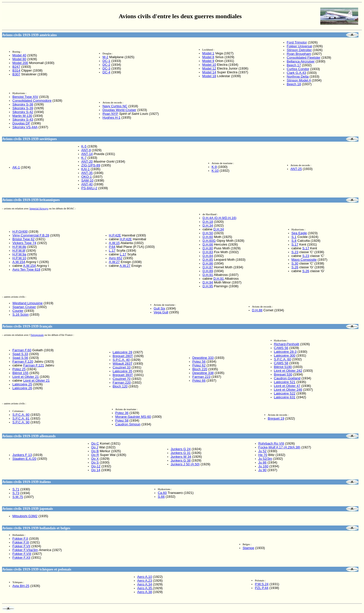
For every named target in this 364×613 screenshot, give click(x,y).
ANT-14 (87, 154)
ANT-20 (87, 161)
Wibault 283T (123, 364)
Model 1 (208, 53)
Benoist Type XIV (25, 97)
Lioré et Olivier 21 (26, 377)
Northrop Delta (298, 76)
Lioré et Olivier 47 (287, 386)
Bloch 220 (200, 369)
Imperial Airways (39, 209)
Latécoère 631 (285, 397)
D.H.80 (208, 248)
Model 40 (19, 55)
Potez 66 (199, 380)
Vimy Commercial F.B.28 (31, 235)
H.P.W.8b (19, 247)
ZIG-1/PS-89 (91, 165)
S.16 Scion (20, 314)
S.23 (295, 252)
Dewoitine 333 (203, 358)
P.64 (112, 247)
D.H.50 (208, 233)
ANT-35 (87, 173)
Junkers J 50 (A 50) (185, 464)
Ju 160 (263, 466)
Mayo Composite (304, 260)
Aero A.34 (145, 584)
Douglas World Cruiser (119, 110)
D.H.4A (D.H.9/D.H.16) (219, 218)
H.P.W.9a (19, 254)
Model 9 (208, 61)
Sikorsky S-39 (23, 108)
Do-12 (96, 466)
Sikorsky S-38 (23, 104)
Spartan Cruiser (24, 307)
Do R (95, 455)
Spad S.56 (20, 358)
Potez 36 (122, 413)
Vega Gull (161, 312)
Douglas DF (21, 123)
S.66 (161, 497)
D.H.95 (208, 286)
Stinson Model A (299, 80)
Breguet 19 (276, 418)
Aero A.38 (145, 592)
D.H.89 (208, 271)
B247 (16, 67)
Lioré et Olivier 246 (288, 390)
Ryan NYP (110, 114)
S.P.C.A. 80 (21, 415)
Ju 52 (263, 451)
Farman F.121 (34, 365)
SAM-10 (87, 180)
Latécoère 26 (22, 388)
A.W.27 (114, 262)
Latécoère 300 (285, 355)
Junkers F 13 (22, 455)
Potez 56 (199, 362)
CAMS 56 (281, 348)
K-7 (84, 158)
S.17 (295, 244)
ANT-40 (87, 184)
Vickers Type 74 (24, 243)
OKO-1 (87, 177)
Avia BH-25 (21, 586)
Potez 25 (19, 369)
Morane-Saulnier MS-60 (133, 417)
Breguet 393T (123, 375)
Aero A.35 (145, 588)
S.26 (295, 267)
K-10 (215, 171)
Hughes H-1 (111, 117)
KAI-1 (86, 169)
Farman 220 (122, 382)
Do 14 (96, 470)
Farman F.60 (22, 350)
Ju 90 (263, 470)
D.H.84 (208, 256)
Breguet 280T (123, 356)
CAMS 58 (281, 363)
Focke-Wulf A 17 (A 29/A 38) (279, 447)
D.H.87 (208, 267)
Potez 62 (199, 365)
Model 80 (19, 59)
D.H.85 (208, 260)
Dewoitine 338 (203, 373)
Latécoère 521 (285, 382)
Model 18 (209, 76)
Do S (95, 462)
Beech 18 (294, 84)
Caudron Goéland (287, 378)
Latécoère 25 (22, 384)
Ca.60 (162, 493)
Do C (95, 443)
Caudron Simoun (128, 424)
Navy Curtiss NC (115, 106)
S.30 (295, 263)
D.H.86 (208, 263)
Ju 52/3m (265, 459)
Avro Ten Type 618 (26, 269)
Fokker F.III (21, 542)
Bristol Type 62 (24, 239)
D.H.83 (208, 252)
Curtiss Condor (298, 69)
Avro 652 (116, 258)
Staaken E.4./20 (24, 459)
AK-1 (16, 167)
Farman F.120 (23, 362)
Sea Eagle (299, 233)
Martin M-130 (22, 116)
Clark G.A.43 (296, 73)
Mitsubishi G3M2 (25, 516)
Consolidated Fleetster (303, 58)
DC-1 (106, 61)
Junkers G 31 (181, 453)
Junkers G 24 (181, 449)
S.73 (16, 493)
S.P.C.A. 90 (21, 422)
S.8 (294, 241)
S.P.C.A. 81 (21, 418)
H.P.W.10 (19, 258)
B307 (16, 74)
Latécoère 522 (285, 393)
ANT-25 (296, 169)
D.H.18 (208, 222)
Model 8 (208, 57)
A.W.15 (114, 243)
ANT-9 (86, 150)
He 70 (263, 455)
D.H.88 (257, 310)
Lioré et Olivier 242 (288, 371)
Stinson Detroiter (299, 50)
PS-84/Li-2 (89, 188)
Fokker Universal (299, 46)
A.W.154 (19, 262)
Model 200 (20, 63)
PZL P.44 (261, 588)
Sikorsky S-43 (23, 119)
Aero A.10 (145, 577)
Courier (18, 311)
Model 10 (209, 65)
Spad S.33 (20, 354)
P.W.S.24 (262, 584)
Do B (95, 451)
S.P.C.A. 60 (283, 359)
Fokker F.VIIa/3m (25, 550)
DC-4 (106, 72)
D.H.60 (208, 237)
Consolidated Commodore (32, 101)
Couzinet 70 (122, 379)
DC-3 (106, 68)
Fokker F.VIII (22, 554)
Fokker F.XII (21, 557)
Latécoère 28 (123, 352)
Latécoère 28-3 (285, 352)
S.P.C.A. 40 (121, 360)
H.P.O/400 (20, 232)
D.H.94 (208, 282)
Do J (95, 447)
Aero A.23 (145, 581)
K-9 (214, 167)
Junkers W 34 (181, 457)
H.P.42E (115, 235)
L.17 (112, 250)
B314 (16, 70)
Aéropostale (37, 335)
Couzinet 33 (122, 367)
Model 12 (209, 68)
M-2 (105, 57)
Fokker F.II (20, 539)
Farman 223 (201, 377)
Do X (95, 459)
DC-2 (106, 65)
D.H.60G (209, 241)
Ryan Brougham (299, 54)
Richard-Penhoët (287, 344)
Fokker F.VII (21, 546)
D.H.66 (208, 244)
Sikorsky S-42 (23, 112)
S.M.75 (18, 497)
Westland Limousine (28, 303)
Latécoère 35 (123, 371)
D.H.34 (208, 225)
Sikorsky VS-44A (25, 127)
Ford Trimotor (297, 42)
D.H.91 (208, 275)
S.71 (16, 489)
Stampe (248, 548)
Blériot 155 (20, 373)
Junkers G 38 (181, 460)
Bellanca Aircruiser (301, 61)
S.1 (294, 237)
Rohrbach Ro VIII (271, 443)
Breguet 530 (283, 374)
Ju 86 (263, 462)
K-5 (84, 146)
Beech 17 (294, 65)
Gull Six (160, 308)
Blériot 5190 (283, 367)
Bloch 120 (120, 386)
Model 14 (209, 72)
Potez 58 (122, 420)
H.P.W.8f (19, 250)
